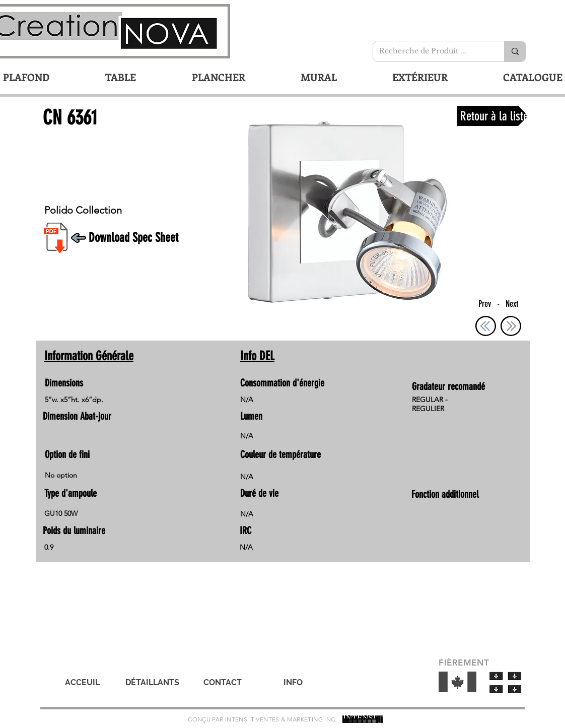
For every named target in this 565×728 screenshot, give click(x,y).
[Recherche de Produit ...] (431, 51)
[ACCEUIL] (82, 683)
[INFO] (293, 683)
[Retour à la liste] (492, 116)
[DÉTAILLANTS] (152, 683)
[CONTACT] (223, 683)
